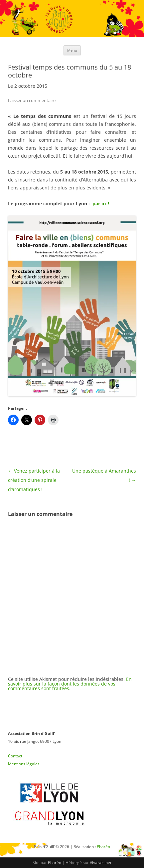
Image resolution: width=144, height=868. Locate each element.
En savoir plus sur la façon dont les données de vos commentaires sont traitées (70, 684)
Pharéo (55, 863)
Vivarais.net (101, 863)
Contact (15, 756)
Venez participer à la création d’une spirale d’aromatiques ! (34, 480)
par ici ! (101, 204)
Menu (72, 50)
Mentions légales (24, 764)
